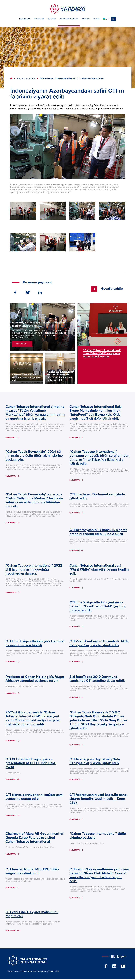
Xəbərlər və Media (26, 79)
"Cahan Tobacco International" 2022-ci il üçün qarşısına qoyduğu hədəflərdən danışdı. (34, 570)
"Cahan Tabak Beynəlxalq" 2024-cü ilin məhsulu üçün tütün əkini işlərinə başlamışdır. (34, 456)
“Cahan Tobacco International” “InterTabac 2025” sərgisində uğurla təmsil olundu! (102, 353)
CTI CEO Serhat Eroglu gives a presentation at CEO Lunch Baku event (31, 764)
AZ (106, 19)
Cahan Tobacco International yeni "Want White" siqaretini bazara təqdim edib (99, 570)
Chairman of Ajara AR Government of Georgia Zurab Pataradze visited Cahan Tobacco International (34, 839)
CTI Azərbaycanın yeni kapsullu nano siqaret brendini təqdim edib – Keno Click (98, 800)
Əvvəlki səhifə (107, 289)
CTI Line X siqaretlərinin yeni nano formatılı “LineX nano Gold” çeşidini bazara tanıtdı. (97, 607)
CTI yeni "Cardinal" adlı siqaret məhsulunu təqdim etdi (26, 378)
